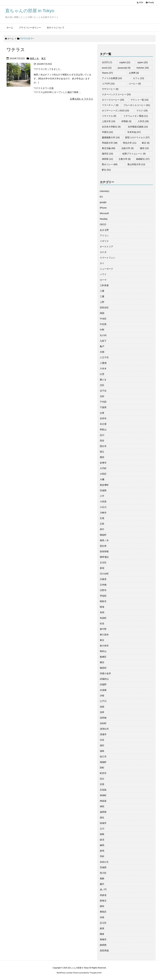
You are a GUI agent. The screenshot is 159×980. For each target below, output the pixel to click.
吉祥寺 (103, 418)
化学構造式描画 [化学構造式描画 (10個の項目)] (138, 127)
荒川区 (103, 873)
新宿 (102, 568)
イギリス (104, 241)
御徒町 (103, 535)
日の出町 (104, 574)
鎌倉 (102, 934)
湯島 (102, 751)
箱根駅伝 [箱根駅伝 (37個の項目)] (143, 159)
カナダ (103, 252)
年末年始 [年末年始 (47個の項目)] (134, 132)
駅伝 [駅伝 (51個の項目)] (106, 170)
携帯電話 (104, 557)
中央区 (103, 319)
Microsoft (104, 213)
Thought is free (96, 973)
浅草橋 (103, 718)
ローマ (103, 280)
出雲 (102, 374)
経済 (102, 840)
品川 (102, 435)
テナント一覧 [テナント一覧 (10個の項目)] (140, 100)
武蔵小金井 (105, 673)
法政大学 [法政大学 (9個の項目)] (127, 148)
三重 (102, 291)
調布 (102, 906)
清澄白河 (104, 729)
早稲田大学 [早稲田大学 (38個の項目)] (110, 143)
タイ (102, 263)
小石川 (103, 507)
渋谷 (102, 740)
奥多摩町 (104, 485)
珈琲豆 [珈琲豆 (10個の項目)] (108, 154)
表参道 (103, 895)
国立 (102, 452)
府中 (102, 529)
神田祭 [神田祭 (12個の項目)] (108, 159)
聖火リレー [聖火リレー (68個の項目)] (110, 164)
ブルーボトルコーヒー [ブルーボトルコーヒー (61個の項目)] (137, 105)
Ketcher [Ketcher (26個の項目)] (143, 68)
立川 (102, 829)
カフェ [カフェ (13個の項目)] (139, 78)
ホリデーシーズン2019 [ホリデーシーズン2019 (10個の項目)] (115, 111)
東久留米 (104, 635)
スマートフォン (108, 258)
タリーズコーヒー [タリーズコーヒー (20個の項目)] (113, 100)
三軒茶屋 (104, 285)
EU (101, 197)
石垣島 (103, 790)
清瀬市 (103, 734)
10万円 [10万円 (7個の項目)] (107, 62)
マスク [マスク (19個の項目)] (142, 111)
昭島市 (103, 601)
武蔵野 (103, 684)
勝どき (103, 380)
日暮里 (103, 579)
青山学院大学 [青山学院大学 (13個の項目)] (136, 164)
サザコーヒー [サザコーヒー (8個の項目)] (110, 89)
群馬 (102, 851)
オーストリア (106, 247)
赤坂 (102, 917)
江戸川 (103, 701)
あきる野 (104, 230)
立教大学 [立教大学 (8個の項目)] (125, 159)
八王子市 (104, 357)
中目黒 (103, 324)
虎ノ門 (103, 890)
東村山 (103, 651)
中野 (102, 330)
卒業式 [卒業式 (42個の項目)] (108, 132)
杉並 (102, 624)
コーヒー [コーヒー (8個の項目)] (135, 84)
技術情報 (104, 551)
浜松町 (103, 723)
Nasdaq (104, 219)
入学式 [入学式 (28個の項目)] (143, 121)
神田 (102, 806)
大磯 (102, 479)
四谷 (102, 441)
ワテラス (16, 50)
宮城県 (103, 490)
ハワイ (103, 274)
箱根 (102, 834)
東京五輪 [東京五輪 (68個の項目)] (109, 148)
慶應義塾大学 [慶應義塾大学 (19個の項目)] (111, 137)
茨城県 (103, 867)
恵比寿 (103, 546)
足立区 (103, 923)
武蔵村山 (104, 679)
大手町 (103, 468)
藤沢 (102, 884)
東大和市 (104, 646)
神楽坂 (103, 801)
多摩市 (103, 463)
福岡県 (103, 812)
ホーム (11, 39)
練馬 (102, 845)
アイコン (104, 235)
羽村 (102, 856)
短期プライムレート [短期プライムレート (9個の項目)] (134, 154)
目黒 (102, 784)
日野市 (103, 590)
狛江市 (103, 757)
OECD (103, 224)
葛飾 (102, 878)
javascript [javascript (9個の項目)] (124, 68)
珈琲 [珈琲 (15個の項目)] (144, 148)
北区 (102, 385)
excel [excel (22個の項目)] (107, 68)
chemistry (105, 191)
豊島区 (103, 912)
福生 (102, 818)
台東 (102, 413)
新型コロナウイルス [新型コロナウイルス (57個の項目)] (137, 137)
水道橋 (103, 690)
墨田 (102, 457)
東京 (44, 58)
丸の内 (103, 335)
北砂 (102, 396)
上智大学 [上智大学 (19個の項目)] (109, 121)
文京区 (103, 563)
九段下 (103, 341)
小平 (102, 496)
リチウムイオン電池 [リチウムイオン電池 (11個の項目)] (136, 116)
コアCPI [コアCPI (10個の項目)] (108, 84)
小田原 (103, 502)
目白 (102, 779)
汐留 (102, 696)
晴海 (102, 607)
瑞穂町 (103, 762)
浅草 (102, 712)
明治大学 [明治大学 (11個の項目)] (130, 143)
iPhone (103, 208)
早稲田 (103, 596)
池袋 (102, 707)
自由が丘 (104, 862)
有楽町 (103, 618)
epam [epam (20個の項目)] (143, 62)
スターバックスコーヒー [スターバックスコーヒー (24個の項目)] (116, 94)
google (103, 202)
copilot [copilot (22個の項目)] (125, 62)
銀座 (102, 928)
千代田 (103, 402)
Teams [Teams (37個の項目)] (107, 73)
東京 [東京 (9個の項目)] (146, 143)
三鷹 (102, 296)
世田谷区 (104, 308)
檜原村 (103, 668)
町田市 (103, 773)
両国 (102, 313)
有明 (102, 612)
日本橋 (103, 585)
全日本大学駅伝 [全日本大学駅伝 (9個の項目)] (111, 127)
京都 (102, 352)
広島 (102, 524)
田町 (102, 768)
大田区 (103, 474)
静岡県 (103, 945)
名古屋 (103, 424)
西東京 (103, 901)
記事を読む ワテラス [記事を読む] (82, 99)
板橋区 (103, 657)
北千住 (103, 391)
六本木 (103, 369)
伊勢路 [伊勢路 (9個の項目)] (126, 121)
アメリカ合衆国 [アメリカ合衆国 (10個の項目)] (112, 78)
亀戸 (102, 346)
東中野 (103, 629)
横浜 (102, 662)
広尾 (102, 518)
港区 (102, 745)
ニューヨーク (106, 269)
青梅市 (103, 939)
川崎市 (103, 513)
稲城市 (103, 823)
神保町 (103, 795)
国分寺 (103, 446)
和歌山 (103, 430)
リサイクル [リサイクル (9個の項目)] (109, 116)
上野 (102, 302)
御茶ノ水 (34, 58)
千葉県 (103, 407)
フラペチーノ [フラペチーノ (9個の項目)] (110, 105)
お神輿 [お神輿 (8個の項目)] (134, 73)
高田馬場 (104, 951)
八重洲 (103, 363)
